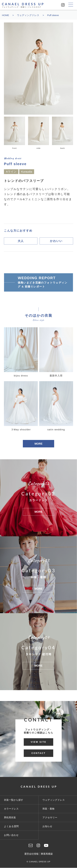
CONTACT (38, 754)
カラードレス (11, 809)
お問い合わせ (11, 835)
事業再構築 (47, 854)
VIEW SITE (38, 742)
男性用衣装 (10, 818)
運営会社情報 (31, 854)
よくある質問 (11, 827)
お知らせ (47, 827)
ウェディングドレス (54, 800)
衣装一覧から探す (14, 800)
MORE (38, 444)
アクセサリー (50, 818)
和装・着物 (48, 809)
